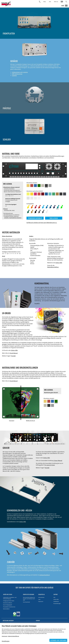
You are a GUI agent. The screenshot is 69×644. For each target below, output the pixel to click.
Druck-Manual (14, 353)
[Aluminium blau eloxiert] (35, 186)
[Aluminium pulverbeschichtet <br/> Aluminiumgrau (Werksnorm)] (28, 198)
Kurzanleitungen (57, 603)
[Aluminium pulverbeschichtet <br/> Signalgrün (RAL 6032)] (54, 194)
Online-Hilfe (59, 263)
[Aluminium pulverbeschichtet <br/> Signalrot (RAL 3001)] (39, 194)
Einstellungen (6, 641)
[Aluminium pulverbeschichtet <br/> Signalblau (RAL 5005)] (46, 194)
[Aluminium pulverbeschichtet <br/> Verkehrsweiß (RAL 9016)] (39, 198)
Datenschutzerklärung (13, 636)
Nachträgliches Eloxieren (15, 218)
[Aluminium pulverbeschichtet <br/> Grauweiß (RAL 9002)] (35, 198)
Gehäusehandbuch (45, 575)
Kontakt (13, 356)
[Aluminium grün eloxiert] (39, 186)
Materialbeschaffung (53, 267)
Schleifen (6, 218)
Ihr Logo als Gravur (50, 465)
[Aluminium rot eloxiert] (32, 186)
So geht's (37, 303)
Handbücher (56, 601)
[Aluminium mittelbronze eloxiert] (43, 186)
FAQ (54, 597)
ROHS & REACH (54, 218)
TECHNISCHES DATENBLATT (35, 218)
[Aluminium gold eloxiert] (28, 186)
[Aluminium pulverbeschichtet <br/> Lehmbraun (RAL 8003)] (57, 194)
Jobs (50, 2)
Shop (45, 2)
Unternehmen (41, 597)
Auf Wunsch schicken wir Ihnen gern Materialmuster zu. (42, 223)
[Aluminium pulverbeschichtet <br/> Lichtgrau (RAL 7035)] (32, 198)
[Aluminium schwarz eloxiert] (46, 186)
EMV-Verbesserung (17, 74)
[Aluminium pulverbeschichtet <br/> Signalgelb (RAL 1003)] (32, 194)
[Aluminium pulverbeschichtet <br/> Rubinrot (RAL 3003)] (43, 194)
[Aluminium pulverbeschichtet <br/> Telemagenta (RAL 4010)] (35, 194)
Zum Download (26, 602)
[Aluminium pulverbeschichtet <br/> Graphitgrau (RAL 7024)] (65, 194)
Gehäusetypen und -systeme (20, 72)
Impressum (41, 601)
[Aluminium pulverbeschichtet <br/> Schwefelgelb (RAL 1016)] (28, 194)
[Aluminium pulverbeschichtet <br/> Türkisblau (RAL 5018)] (50, 194)
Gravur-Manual (58, 461)
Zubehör (14, 76)
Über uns (56, 2)
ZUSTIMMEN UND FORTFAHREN (58, 640)
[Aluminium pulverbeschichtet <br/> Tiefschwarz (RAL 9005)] (61, 194)
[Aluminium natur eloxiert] (50, 186)
